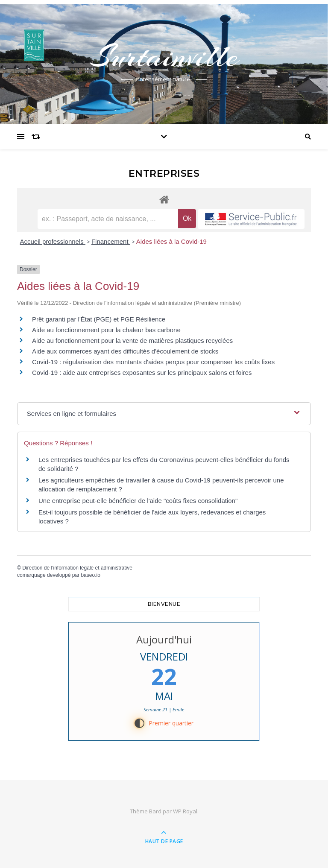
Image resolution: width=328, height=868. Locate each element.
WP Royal (185, 811)
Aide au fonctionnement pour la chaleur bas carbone (106, 330)
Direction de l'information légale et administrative (77, 568)
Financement (111, 241)
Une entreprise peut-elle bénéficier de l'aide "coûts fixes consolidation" (138, 501)
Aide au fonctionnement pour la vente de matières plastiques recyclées (132, 340)
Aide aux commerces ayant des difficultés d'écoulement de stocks (125, 351)
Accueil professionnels (53, 241)
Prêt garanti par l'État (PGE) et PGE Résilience (99, 319)
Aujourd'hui (164, 639)
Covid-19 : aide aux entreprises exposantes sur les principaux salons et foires (142, 373)
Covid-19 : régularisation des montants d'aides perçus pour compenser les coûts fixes (153, 362)
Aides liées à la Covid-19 (171, 241)
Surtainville (164, 56)
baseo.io (90, 575)
